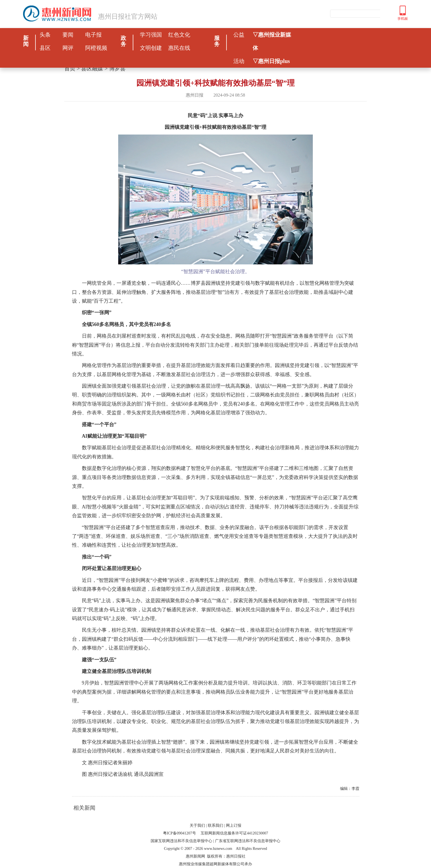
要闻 (68, 35)
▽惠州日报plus (271, 61)
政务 (123, 41)
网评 (68, 48)
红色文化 (179, 35)
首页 (70, 69)
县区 (45, 48)
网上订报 (234, 825)
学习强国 (151, 35)
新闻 (26, 41)
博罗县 (117, 69)
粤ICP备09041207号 (179, 833)
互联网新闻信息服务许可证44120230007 (234, 833)
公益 (239, 35)
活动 (239, 61)
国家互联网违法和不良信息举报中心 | (182, 841)
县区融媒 (92, 69)
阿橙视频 (96, 48)
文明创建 (151, 48)
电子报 (93, 35)
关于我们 (197, 825)
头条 (45, 35)
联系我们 (215, 825)
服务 (217, 41)
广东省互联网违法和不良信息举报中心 (248, 841)
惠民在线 (179, 48)
